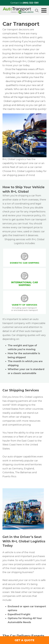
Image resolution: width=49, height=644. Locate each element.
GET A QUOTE (24, 640)
